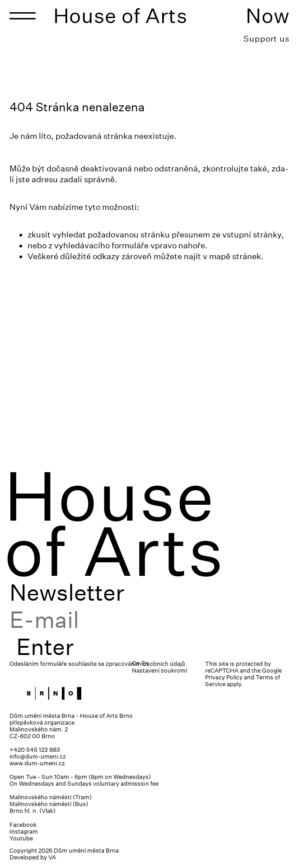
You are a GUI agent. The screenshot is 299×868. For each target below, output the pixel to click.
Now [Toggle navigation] (268, 16)
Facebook (23, 825)
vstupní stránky (252, 235)
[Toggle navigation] (23, 16)
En (145, 663)
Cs (135, 663)
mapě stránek (235, 256)
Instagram (24, 832)
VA (52, 857)
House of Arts (121, 16)
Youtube (21, 838)
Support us (266, 39)
